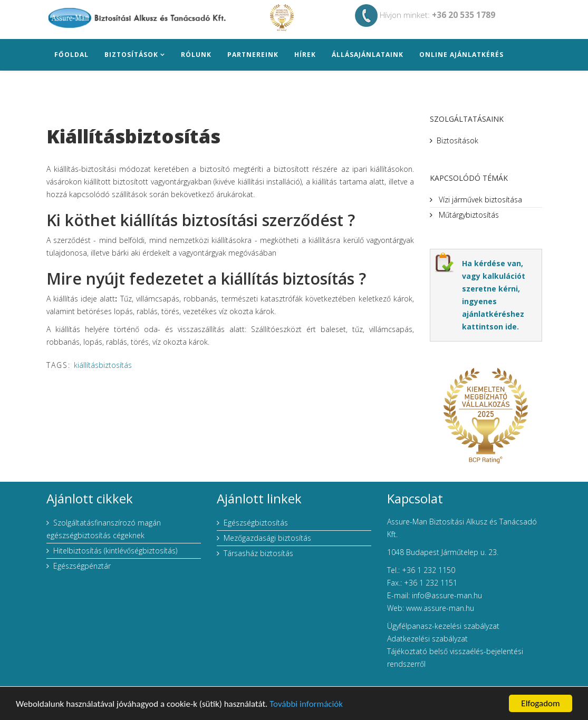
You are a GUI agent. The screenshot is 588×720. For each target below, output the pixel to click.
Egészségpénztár (82, 566)
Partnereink (253, 55)
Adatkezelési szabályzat (427, 639)
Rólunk (196, 55)
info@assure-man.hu (447, 595)
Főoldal (71, 55)
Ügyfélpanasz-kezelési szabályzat (443, 626)
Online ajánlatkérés (461, 55)
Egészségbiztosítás (256, 523)
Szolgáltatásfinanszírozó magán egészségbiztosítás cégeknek (104, 529)
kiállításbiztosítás (103, 365)
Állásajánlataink (368, 55)
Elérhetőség (80, 86)
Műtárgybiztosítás (468, 215)
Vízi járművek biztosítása (479, 200)
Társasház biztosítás (258, 553)
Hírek (305, 55)
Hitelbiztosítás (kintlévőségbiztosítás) (115, 551)
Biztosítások (131, 55)
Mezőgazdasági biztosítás (267, 538)
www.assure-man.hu (440, 608)
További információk (306, 704)
